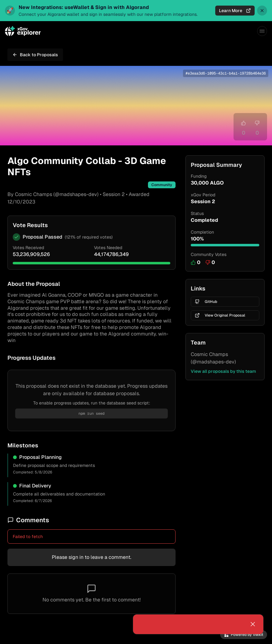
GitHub (206, 302)
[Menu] (262, 31)
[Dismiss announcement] (262, 11)
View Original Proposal (220, 315)
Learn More (235, 11)
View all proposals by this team (223, 371)
